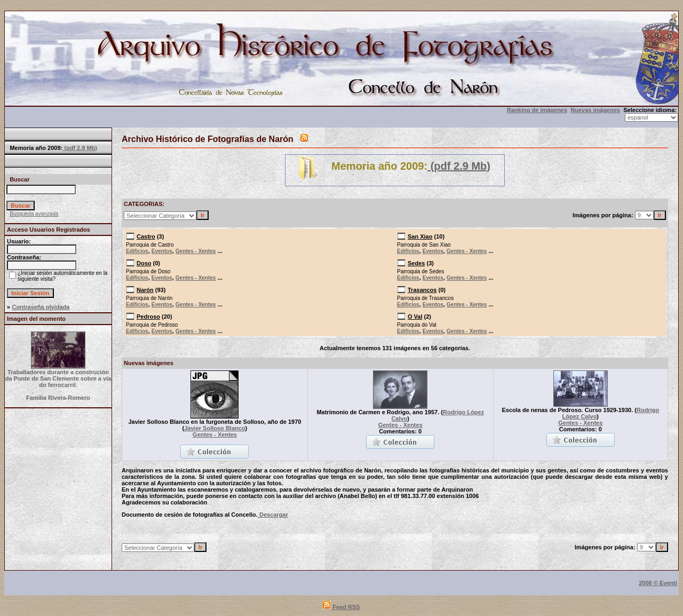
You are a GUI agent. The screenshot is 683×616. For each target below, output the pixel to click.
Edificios (137, 251)
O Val (415, 317)
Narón (145, 290)
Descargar (273, 515)
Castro (146, 236)
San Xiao (420, 236)
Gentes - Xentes (196, 251)
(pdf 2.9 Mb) (80, 148)
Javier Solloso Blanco (215, 428)
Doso (144, 263)
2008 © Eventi (658, 583)
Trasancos (422, 290)
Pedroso (148, 317)
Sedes (416, 263)
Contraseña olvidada (41, 307)
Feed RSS (341, 607)
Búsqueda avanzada (34, 214)
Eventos (162, 251)
